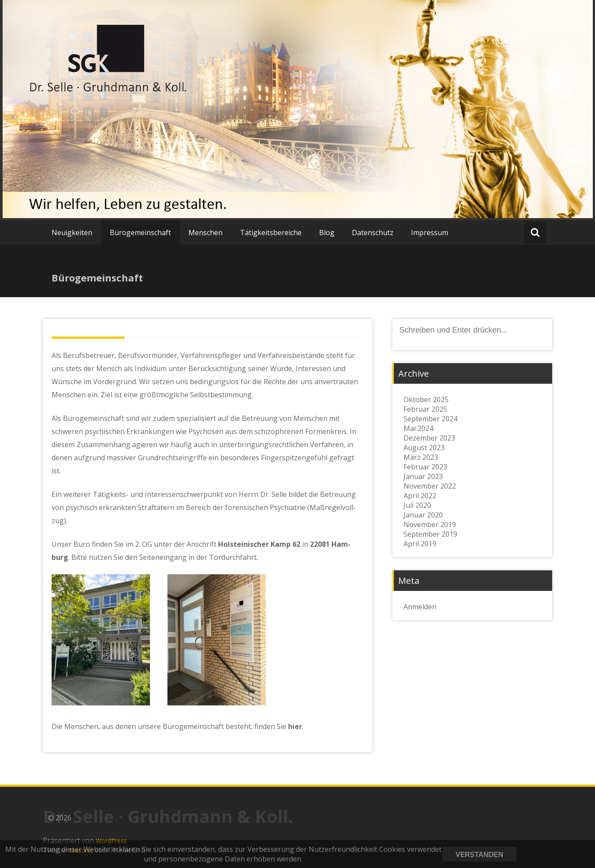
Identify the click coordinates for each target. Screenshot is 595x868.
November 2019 (430, 524)
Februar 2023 (425, 467)
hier (295, 726)
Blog (327, 233)
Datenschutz (373, 233)
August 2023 (424, 448)
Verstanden (479, 855)
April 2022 (420, 496)
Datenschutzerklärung (553, 854)
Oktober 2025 (426, 399)
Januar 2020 (423, 515)
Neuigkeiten (72, 233)
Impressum (430, 233)
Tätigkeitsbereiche (271, 233)
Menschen (205, 233)
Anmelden (420, 607)
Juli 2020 (417, 505)
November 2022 (430, 486)
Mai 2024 (418, 428)
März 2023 (421, 457)
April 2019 (420, 544)
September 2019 (430, 534)
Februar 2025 (425, 409)
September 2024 (430, 419)
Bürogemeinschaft (140, 233)
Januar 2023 (423, 476)
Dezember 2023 (429, 438)
